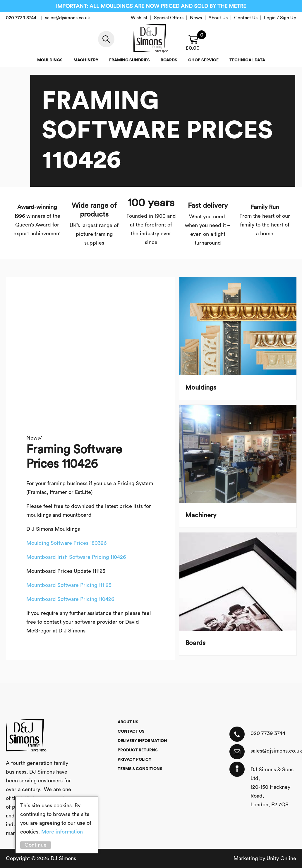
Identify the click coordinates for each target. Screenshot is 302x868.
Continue (36, 845)
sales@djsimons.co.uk (273, 751)
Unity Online (281, 858)
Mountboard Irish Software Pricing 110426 (76, 557)
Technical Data (247, 60)
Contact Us (246, 18)
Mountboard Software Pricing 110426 (70, 599)
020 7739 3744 (268, 733)
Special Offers (169, 18)
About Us (218, 18)
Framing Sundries (129, 60)
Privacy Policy (134, 760)
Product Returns (138, 750)
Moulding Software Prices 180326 (66, 543)
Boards (169, 60)
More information (62, 832)
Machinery (86, 60)
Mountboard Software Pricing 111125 (69, 585)
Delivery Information (142, 741)
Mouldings (50, 60)
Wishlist (139, 18)
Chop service (203, 60)
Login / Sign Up (280, 18)
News (196, 18)
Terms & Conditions (140, 769)
